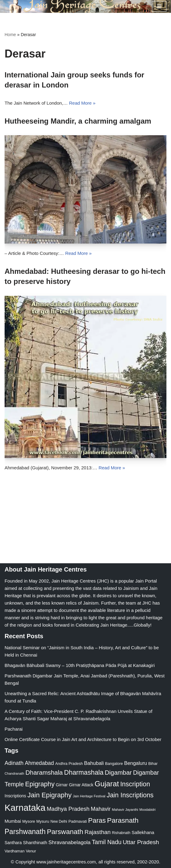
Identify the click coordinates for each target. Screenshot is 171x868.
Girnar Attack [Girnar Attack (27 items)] (81, 785)
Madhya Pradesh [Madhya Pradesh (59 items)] (68, 809)
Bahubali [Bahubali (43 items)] (94, 763)
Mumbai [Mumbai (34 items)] (13, 821)
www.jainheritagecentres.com (66, 862)
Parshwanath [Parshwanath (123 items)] (25, 832)
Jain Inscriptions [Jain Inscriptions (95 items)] (130, 795)
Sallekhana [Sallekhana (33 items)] (143, 832)
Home (10, 35)
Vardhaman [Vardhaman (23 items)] (15, 851)
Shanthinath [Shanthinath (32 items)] (35, 843)
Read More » (82, 103)
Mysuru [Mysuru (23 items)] (43, 821)
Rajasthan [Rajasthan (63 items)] (98, 832)
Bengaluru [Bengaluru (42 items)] (135, 763)
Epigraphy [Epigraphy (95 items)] (40, 784)
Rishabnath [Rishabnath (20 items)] (121, 833)
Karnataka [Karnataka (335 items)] (25, 808)
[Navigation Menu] (159, 6)
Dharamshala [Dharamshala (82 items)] (44, 772)
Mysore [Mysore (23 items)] (29, 821)
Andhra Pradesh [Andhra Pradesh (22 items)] (69, 764)
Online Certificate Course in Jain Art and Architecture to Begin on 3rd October (83, 739)
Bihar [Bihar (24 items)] (153, 764)
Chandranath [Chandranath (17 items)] (14, 773)
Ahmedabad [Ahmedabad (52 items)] (39, 763)
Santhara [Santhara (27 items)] (13, 843)
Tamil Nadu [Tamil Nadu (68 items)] (107, 842)
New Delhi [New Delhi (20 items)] (59, 821)
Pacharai (14, 729)
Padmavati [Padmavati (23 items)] (78, 821)
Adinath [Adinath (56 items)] (14, 763)
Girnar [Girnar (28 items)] (62, 785)
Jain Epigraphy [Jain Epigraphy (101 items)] (50, 795)
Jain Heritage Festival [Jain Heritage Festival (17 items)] (89, 796)
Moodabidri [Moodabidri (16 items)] (148, 810)
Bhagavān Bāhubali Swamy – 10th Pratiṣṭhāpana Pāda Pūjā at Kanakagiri (80, 665)
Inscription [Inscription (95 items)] (135, 784)
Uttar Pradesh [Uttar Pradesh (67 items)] (141, 842)
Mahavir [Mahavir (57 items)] (101, 809)
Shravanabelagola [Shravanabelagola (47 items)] (70, 842)
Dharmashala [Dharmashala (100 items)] (84, 772)
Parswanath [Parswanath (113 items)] (65, 832)
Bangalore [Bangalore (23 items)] (114, 764)
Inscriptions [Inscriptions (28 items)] (15, 796)
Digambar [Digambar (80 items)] (118, 773)
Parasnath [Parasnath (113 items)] (123, 820)
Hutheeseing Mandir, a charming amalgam (78, 121)
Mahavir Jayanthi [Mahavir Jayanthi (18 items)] (125, 810)
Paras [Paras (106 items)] (97, 820)
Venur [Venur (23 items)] (31, 851)
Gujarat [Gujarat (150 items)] (107, 784)
